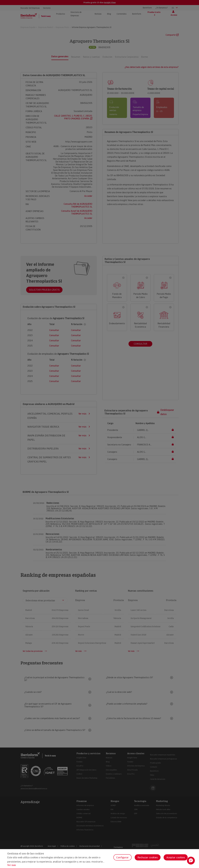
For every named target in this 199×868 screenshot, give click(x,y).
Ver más (12, 865)
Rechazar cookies (148, 857)
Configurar (122, 857)
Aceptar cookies (176, 857)
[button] (191, 861)
